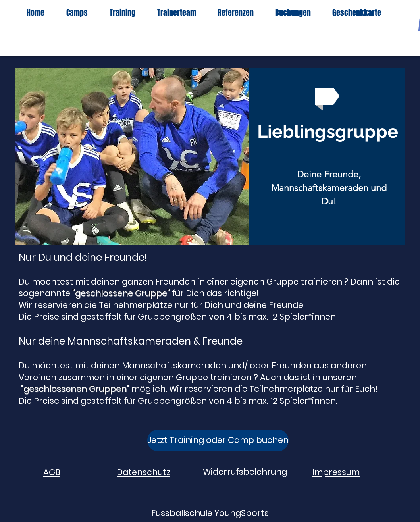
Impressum (336, 472)
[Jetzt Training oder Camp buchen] (218, 440)
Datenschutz (144, 472)
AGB (52, 472)
